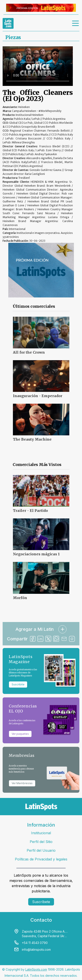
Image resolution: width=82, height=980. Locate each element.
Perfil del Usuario (41, 850)
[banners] (41, 8)
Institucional (41, 833)
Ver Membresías (22, 783)
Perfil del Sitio (41, 842)
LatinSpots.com (36, 969)
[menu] (76, 23)
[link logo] (8, 23)
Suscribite (18, 684)
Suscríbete (41, 902)
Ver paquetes (20, 734)
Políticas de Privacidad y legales (41, 859)
